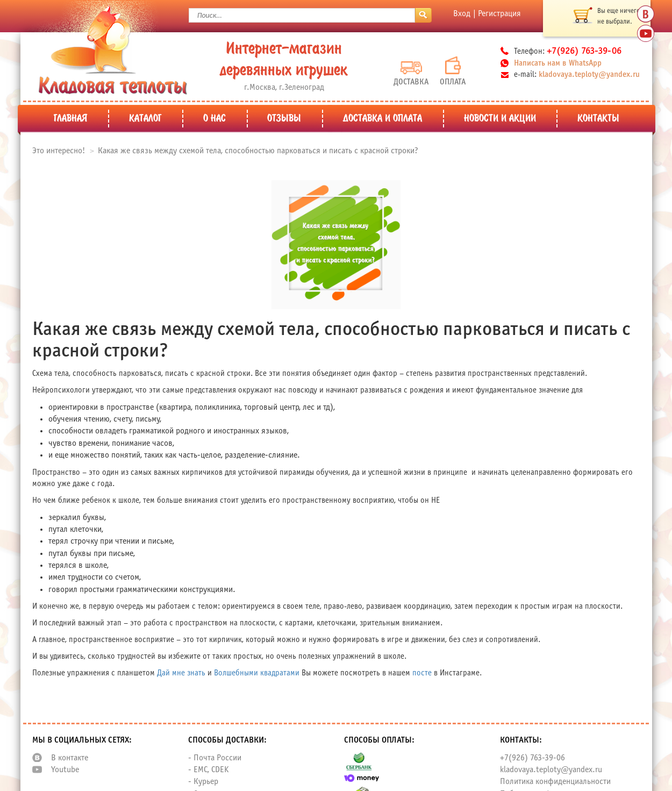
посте (422, 673)
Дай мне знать (181, 673)
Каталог (145, 119)
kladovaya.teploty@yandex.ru (589, 75)
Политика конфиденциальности (555, 782)
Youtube (65, 770)
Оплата (453, 71)
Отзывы (284, 119)
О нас (215, 119)
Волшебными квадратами (257, 673)
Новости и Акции (500, 119)
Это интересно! (59, 151)
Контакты (598, 119)
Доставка (411, 74)
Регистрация (499, 14)
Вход (462, 14)
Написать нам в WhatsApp (558, 63)
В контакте (70, 758)
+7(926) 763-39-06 (532, 758)
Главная (71, 119)
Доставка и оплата (383, 119)
